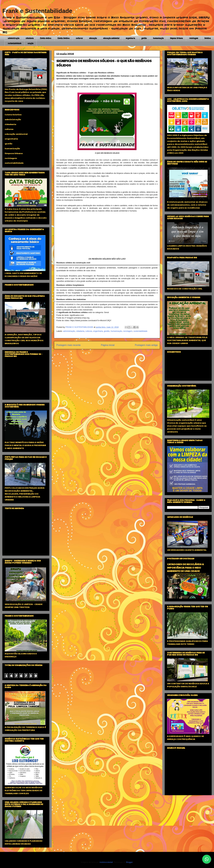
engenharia (130, 38)
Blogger (129, 862)
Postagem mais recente (68, 345)
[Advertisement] (26, 533)
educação (93, 38)
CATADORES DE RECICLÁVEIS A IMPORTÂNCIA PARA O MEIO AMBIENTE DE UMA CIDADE (185, 568)
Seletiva (208, 38)
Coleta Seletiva (64, 38)
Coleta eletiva (46, 38)
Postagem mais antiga (146, 345)
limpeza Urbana (176, 38)
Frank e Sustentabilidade (37, 11)
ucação (30, 43)
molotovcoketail (106, 862)
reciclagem (194, 38)
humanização (158, 38)
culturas (79, 38)
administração (14, 38)
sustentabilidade (15, 43)
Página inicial (108, 345)
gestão (144, 38)
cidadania (30, 38)
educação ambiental (111, 38)
